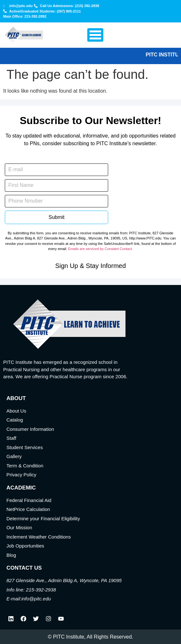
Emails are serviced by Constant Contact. (100, 249)
